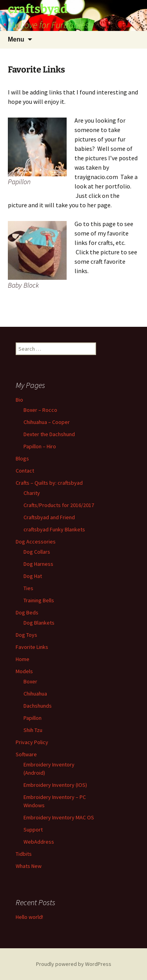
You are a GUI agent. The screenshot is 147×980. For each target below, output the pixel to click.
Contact (25, 471)
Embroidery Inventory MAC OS (59, 817)
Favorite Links (32, 647)
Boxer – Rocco (40, 410)
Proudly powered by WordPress (74, 964)
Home (23, 659)
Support (33, 830)
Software (26, 754)
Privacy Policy (32, 742)
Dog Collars (37, 552)
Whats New (29, 866)
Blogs (22, 458)
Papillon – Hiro (40, 446)
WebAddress (39, 842)
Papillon (33, 718)
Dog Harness (38, 564)
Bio (19, 400)
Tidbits (24, 854)
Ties (28, 588)
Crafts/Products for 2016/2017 (59, 505)
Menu (16, 39)
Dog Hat (33, 576)
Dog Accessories (36, 542)
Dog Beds (27, 612)
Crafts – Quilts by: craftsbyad (49, 483)
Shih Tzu (33, 730)
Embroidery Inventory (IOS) (55, 785)
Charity (32, 493)
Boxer (30, 681)
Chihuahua (35, 694)
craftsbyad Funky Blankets (54, 529)
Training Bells (39, 600)
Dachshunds (38, 706)
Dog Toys (26, 635)
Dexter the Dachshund (49, 434)
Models (24, 671)
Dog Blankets (39, 623)
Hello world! (29, 917)
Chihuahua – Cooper (47, 422)
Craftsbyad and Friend (49, 517)
